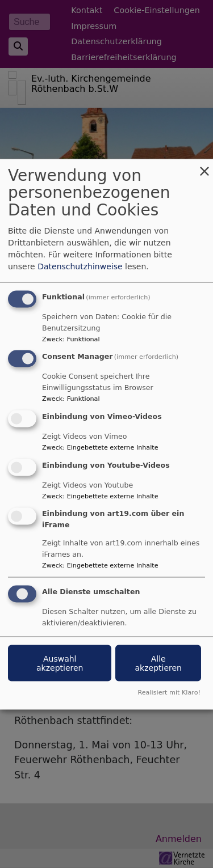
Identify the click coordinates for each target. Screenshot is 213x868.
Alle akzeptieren (158, 663)
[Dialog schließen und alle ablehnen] (204, 166)
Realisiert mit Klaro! (169, 692)
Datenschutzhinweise (80, 266)
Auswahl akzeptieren (60, 663)
